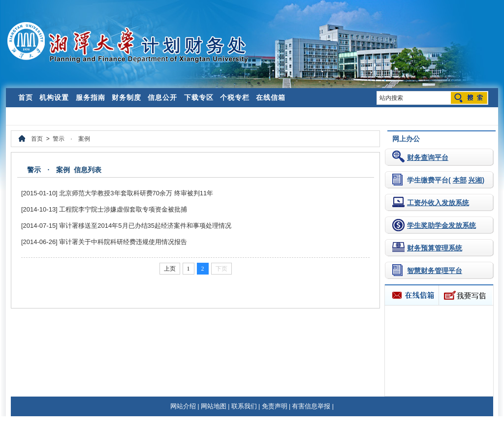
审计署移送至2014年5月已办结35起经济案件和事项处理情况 (145, 226)
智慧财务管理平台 (435, 271)
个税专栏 (235, 97)
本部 (460, 180)
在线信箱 (271, 97)
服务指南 (91, 97)
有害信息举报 (311, 406)
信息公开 (162, 97)
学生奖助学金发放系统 (441, 225)
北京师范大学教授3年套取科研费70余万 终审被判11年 (136, 193)
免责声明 (275, 406)
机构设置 (54, 97)
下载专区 (199, 97)
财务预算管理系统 (435, 248)
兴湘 (475, 180)
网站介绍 (183, 406)
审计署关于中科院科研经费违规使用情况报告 (123, 242)
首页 (26, 97)
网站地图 (214, 406)
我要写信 (465, 295)
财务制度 (126, 97)
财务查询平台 (428, 157)
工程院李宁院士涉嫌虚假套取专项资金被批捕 (123, 209)
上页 (170, 269)
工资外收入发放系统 (438, 203)
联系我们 (244, 406)
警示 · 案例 (71, 139)
